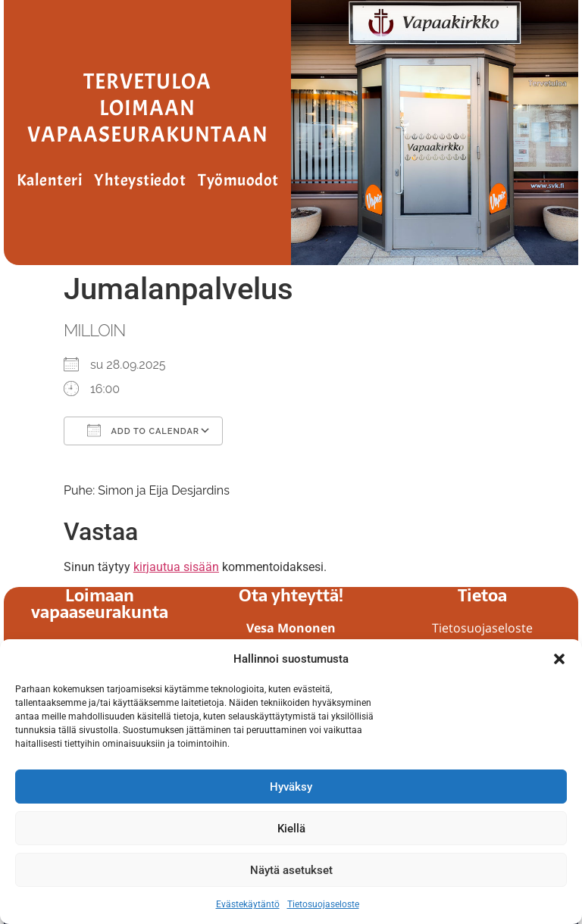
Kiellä (291, 829)
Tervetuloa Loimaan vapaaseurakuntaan (148, 108)
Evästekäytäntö (248, 904)
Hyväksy (291, 787)
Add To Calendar (143, 430)
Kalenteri (50, 180)
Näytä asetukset (291, 870)
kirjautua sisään (176, 567)
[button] (559, 659)
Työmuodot (238, 180)
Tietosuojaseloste (323, 904)
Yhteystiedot (140, 180)
